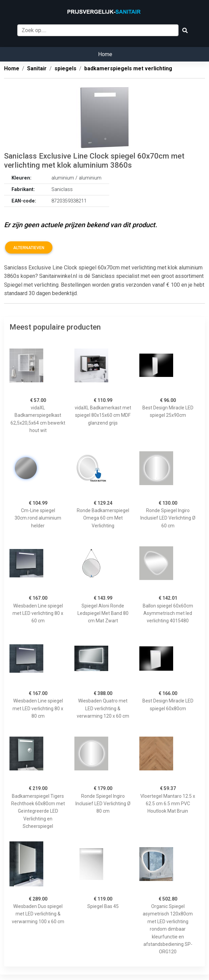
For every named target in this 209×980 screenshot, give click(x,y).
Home (105, 54)
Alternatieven (29, 248)
